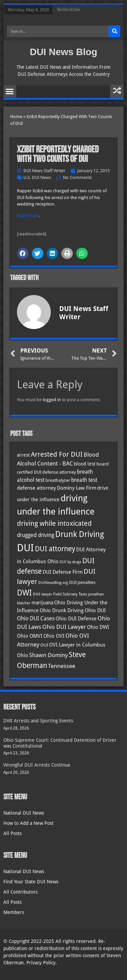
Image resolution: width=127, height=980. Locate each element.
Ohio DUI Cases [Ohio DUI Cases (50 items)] (36, 618)
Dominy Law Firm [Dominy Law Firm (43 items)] (77, 488)
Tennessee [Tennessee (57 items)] (62, 666)
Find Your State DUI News (31, 882)
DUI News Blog (63, 52)
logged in (52, 400)
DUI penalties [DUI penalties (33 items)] (82, 582)
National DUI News (24, 813)
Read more (28, 216)
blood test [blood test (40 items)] (85, 464)
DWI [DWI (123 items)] (24, 593)
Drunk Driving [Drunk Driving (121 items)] (80, 534)
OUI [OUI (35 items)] (44, 645)
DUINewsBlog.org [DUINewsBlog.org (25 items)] (53, 583)
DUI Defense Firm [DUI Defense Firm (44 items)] (63, 572)
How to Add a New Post (28, 823)
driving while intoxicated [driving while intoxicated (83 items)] (54, 523)
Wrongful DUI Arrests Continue (37, 765)
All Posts (13, 833)
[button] (10, 92)
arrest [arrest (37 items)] (23, 455)
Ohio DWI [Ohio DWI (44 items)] (98, 627)
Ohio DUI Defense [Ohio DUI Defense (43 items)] (76, 619)
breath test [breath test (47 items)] (84, 480)
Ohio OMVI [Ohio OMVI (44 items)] (30, 636)
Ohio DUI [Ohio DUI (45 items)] (95, 610)
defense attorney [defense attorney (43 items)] (36, 488)
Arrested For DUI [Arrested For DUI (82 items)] (57, 454)
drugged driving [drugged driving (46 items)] (36, 535)
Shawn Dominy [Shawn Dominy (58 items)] (48, 655)
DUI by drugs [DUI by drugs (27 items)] (70, 562)
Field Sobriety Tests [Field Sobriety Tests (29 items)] (70, 594)
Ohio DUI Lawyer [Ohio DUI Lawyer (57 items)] (64, 627)
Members (14, 912)
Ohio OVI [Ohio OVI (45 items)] (54, 636)
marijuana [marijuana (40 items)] (42, 603)
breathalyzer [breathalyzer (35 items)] (58, 480)
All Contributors (20, 892)
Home (16, 117)
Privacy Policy (41, 963)
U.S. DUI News (37, 177)
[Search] (114, 31)
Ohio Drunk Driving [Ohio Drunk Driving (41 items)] (62, 610)
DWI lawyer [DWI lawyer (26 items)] (43, 594)
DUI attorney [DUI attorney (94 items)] (55, 549)
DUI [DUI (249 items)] (25, 548)
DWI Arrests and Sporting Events (38, 721)
